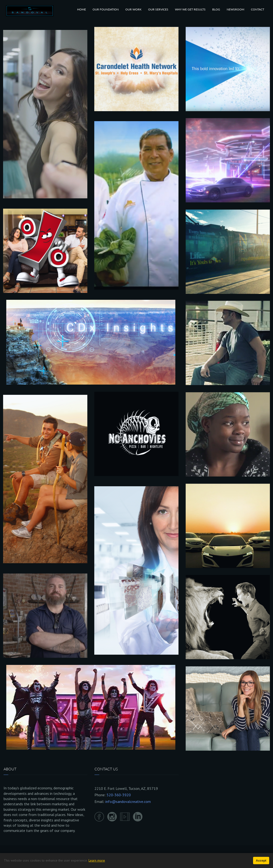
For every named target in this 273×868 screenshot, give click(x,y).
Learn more (97, 860)
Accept (261, 861)
